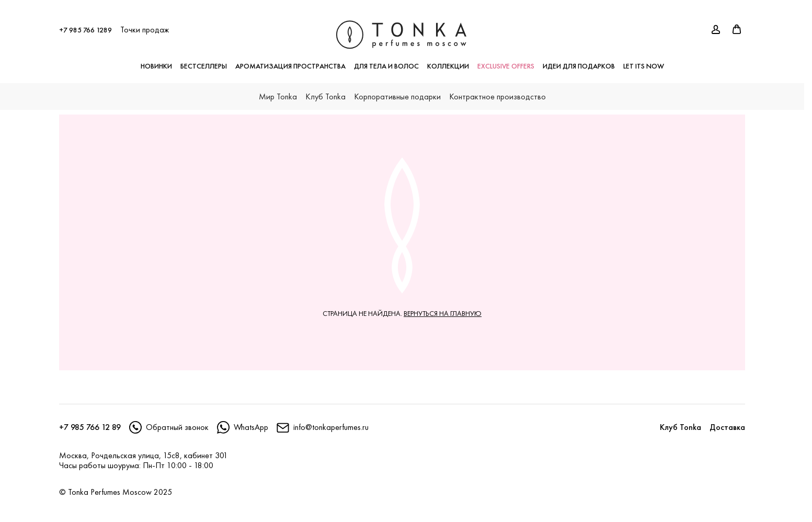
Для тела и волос (386, 61)
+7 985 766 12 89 (90, 427)
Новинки (156, 61)
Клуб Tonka (325, 91)
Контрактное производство (498, 91)
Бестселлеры (204, 61)
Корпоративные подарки (397, 91)
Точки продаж (145, 24)
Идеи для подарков (579, 61)
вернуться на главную (443, 313)
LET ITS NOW (644, 61)
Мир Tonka (278, 91)
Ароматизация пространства (290, 61)
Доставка (727, 427)
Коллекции (448, 61)
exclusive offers (506, 61)
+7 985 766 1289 (85, 25)
